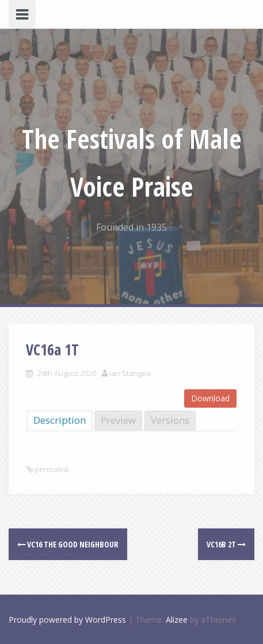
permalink (51, 469)
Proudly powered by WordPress (67, 620)
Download (210, 398)
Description (60, 420)
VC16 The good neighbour (68, 544)
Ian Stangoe (130, 373)
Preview (118, 420)
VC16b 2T (226, 544)
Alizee (177, 620)
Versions (170, 420)
